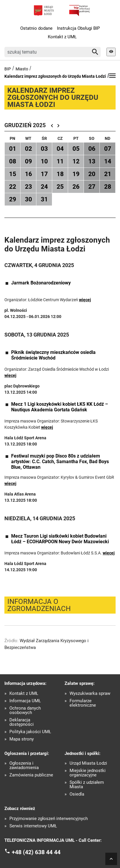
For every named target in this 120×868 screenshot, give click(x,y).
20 (92, 174)
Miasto (22, 69)
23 (28, 187)
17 (44, 174)
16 (28, 174)
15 (13, 174)
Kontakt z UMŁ (62, 37)
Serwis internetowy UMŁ (33, 826)
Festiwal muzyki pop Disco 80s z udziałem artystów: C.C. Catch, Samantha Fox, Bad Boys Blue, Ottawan (60, 462)
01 (13, 149)
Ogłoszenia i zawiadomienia (24, 766)
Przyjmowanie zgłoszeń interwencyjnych (49, 819)
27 (92, 187)
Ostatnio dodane (36, 28)
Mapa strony (22, 739)
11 (60, 161)
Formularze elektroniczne (83, 703)
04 (60, 149)
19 (76, 174)
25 (60, 187)
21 (108, 174)
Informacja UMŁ (25, 701)
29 (13, 199)
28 (108, 187)
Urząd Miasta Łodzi (88, 763)
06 (92, 149)
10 (44, 161)
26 (76, 187)
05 (76, 149)
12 (76, 161)
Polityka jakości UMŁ (30, 732)
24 (44, 187)
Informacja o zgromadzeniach (39, 605)
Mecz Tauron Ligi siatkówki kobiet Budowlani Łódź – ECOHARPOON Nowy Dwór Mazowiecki (60, 539)
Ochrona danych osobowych (25, 710)
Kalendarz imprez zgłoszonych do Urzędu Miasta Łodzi (55, 76)
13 (92, 161)
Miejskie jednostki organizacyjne (88, 773)
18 (60, 174)
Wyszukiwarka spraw (90, 694)
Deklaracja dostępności (22, 722)
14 (108, 161)
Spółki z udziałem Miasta (87, 785)
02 (28, 149)
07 (108, 149)
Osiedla (77, 794)
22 (13, 187)
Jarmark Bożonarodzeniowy (41, 283)
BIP (8, 69)
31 (44, 199)
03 (44, 149)
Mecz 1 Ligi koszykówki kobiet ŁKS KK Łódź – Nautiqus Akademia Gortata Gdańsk (60, 407)
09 (28, 161)
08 (13, 161)
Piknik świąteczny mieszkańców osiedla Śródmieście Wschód (53, 355)
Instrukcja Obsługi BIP (78, 28)
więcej (85, 300)
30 (28, 199)
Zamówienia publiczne (31, 775)
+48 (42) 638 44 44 (36, 852)
